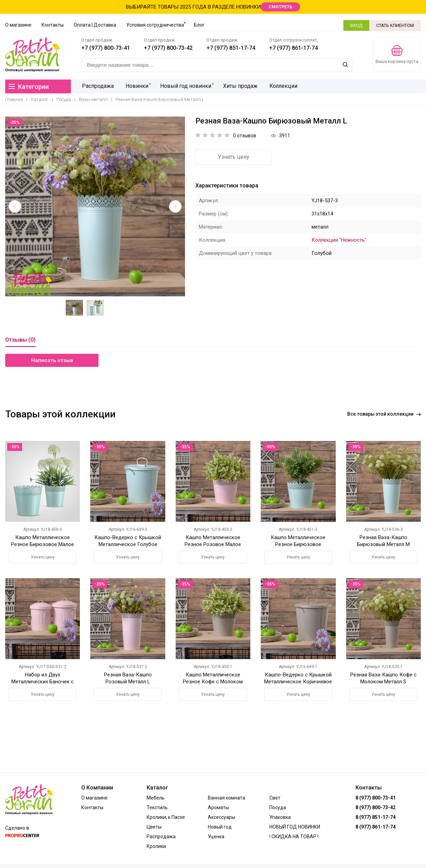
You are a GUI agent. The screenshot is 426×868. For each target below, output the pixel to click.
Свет (275, 798)
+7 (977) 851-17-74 (231, 48)
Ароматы (218, 807)
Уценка (216, 837)
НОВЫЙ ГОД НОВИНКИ (295, 827)
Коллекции (278, 86)
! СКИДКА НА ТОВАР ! (294, 837)
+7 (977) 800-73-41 (106, 48)
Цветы (154, 827)
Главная (14, 99)
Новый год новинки (182, 86)
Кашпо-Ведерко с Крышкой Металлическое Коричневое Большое (298, 682)
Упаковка (280, 817)
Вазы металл (93, 99)
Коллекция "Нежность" (339, 240)
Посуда (64, 99)
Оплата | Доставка (95, 25)
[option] (95, 206)
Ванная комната (226, 798)
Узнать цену (234, 157)
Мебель (156, 798)
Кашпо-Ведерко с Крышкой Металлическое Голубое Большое (128, 544)
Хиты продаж (236, 86)
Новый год (220, 827)
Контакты (53, 25)
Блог (199, 25)
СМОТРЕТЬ (280, 7)
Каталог (40, 99)
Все (384, 414)
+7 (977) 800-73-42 (168, 48)
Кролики (156, 846)
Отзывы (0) (20, 340)
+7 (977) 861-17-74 (293, 48)
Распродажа (97, 86)
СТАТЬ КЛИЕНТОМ (395, 25)
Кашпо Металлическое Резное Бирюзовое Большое (298, 544)
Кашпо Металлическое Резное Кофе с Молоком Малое (213, 682)
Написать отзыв (52, 360)
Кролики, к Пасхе (166, 817)
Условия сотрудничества (155, 25)
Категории (29, 87)
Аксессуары (221, 817)
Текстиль (157, 807)
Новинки (135, 86)
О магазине (18, 25)
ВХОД (356, 25)
